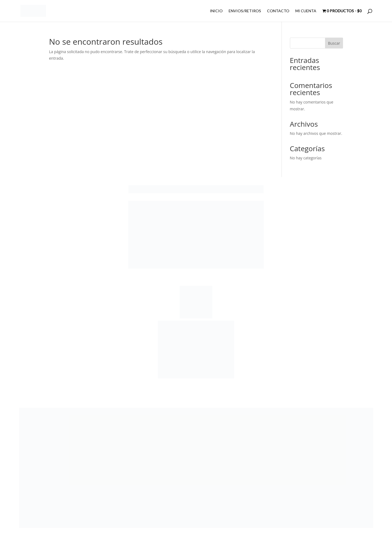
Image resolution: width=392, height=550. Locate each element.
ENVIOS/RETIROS (245, 11)
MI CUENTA (306, 11)
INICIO (216, 11)
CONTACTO (278, 11)
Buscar (334, 43)
